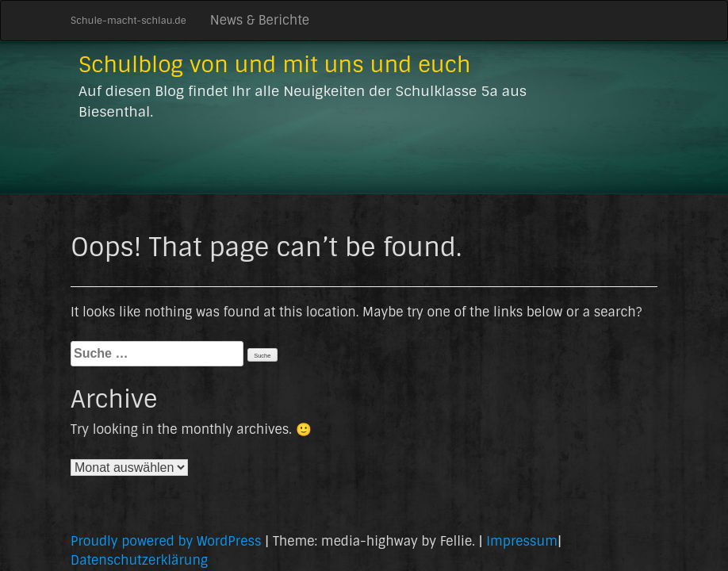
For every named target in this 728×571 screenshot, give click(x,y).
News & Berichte (260, 20)
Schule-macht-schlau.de (128, 21)
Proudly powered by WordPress (166, 541)
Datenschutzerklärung (139, 560)
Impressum (522, 541)
